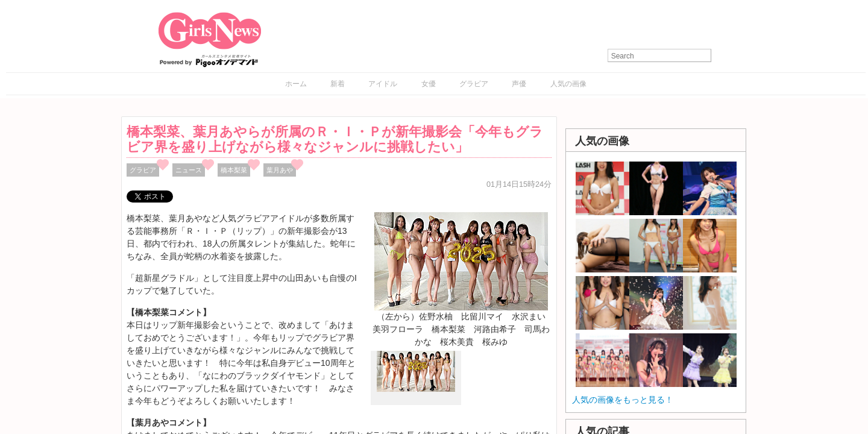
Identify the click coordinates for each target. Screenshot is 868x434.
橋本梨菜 (234, 170)
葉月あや (280, 170)
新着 (338, 84)
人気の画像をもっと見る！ (623, 400)
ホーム (296, 84)
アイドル (383, 84)
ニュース (189, 170)
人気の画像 (568, 84)
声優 (519, 84)
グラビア (474, 84)
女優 (429, 84)
